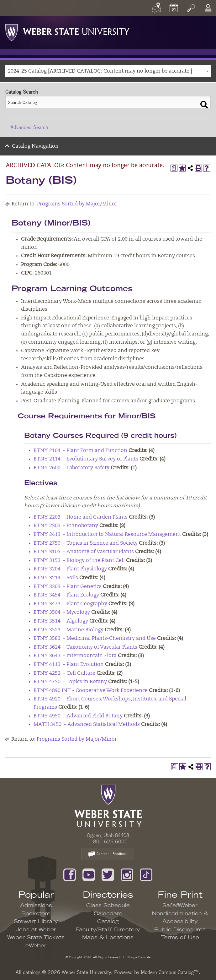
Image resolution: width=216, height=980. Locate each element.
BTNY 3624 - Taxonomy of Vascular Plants (85, 647)
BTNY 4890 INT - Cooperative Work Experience (91, 691)
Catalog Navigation (35, 146)
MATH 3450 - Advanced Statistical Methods (87, 725)
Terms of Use (180, 938)
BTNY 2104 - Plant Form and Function (80, 451)
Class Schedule (108, 906)
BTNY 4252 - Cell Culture (64, 673)
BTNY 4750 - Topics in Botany (70, 682)
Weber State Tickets (36, 938)
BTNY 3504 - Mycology (62, 612)
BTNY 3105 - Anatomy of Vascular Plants (84, 552)
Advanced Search (29, 127)
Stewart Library (36, 922)
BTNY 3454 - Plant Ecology (66, 595)
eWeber (36, 946)
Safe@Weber (180, 906)
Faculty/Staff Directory (108, 930)
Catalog (108, 922)
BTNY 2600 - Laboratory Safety (71, 468)
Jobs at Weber (36, 930)
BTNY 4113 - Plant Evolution (69, 665)
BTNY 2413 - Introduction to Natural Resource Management (107, 535)
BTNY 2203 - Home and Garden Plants (81, 517)
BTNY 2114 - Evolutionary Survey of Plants (86, 459)
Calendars (108, 914)
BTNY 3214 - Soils (56, 578)
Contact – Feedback (108, 854)
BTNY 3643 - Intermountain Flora (75, 656)
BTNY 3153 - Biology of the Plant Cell (79, 561)
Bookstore (36, 914)
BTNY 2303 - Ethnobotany (66, 526)
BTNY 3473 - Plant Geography (70, 604)
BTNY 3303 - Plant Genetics (68, 587)
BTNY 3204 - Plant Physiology (70, 569)
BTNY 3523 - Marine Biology (68, 630)
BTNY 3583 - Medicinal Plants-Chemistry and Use (95, 639)
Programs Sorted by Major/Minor (77, 204)
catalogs (32, 972)
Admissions (36, 906)
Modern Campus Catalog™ (170, 972)
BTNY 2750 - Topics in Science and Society (86, 543)
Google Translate (139, 957)
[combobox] (108, 71)
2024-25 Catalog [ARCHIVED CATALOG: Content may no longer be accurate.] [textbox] (100, 71)
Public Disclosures (180, 930)
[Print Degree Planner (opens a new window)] (174, 168)
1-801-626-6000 (108, 841)
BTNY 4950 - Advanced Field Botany (78, 716)
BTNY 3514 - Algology (61, 621)
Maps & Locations (108, 938)
